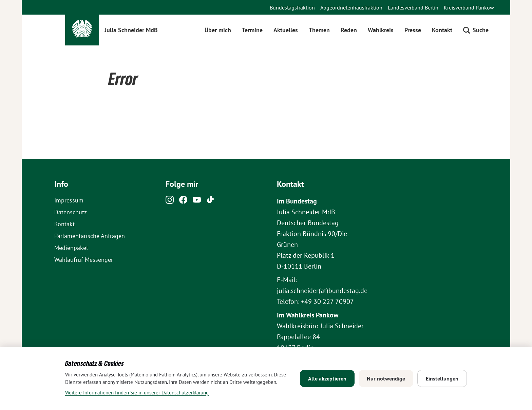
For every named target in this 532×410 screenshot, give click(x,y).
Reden (349, 30)
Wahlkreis (381, 30)
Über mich (218, 30)
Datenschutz (71, 212)
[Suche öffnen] (476, 30)
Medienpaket (71, 248)
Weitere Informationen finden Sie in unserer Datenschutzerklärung (137, 393)
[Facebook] (183, 202)
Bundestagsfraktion (292, 7)
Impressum (69, 200)
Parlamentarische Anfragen (90, 236)
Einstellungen (442, 378)
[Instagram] (170, 202)
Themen (319, 30)
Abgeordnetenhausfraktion (351, 7)
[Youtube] (197, 202)
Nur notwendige (386, 378)
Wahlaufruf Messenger (84, 260)
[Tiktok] (210, 202)
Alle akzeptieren (327, 378)
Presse (413, 30)
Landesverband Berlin (413, 7)
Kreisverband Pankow (469, 7)
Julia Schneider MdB (131, 30)
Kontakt (442, 30)
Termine (252, 30)
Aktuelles (286, 30)
